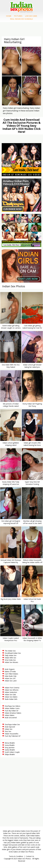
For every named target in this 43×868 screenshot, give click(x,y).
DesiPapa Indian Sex (12, 724)
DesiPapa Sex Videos (12, 706)
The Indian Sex (10, 651)
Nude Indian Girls (11, 699)
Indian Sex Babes (11, 697)
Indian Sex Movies (11, 662)
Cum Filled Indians (11, 674)
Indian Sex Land (11, 681)
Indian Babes (10, 715)
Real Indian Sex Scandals (21, 19)
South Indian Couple (12, 752)
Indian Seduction (11, 692)
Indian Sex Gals (10, 695)
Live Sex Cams (31, 16)
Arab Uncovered (11, 718)
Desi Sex (8, 731)
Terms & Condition (16, 856)
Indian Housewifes (12, 734)
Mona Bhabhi (10, 743)
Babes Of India (10, 671)
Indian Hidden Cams (12, 708)
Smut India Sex (10, 660)
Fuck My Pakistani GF (13, 736)
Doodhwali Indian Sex (13, 653)
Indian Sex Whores (12, 690)
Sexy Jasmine (10, 747)
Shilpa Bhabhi (10, 754)
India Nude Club (11, 676)
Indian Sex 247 (10, 678)
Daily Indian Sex (11, 655)
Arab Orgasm (10, 669)
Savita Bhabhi (10, 750)
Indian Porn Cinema (12, 688)
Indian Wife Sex (10, 658)
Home (9, 16)
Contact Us (30, 856)
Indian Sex (8, 729)
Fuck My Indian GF (12, 711)
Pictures (18, 16)
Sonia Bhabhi (10, 745)
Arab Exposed (10, 727)
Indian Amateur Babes (13, 713)
